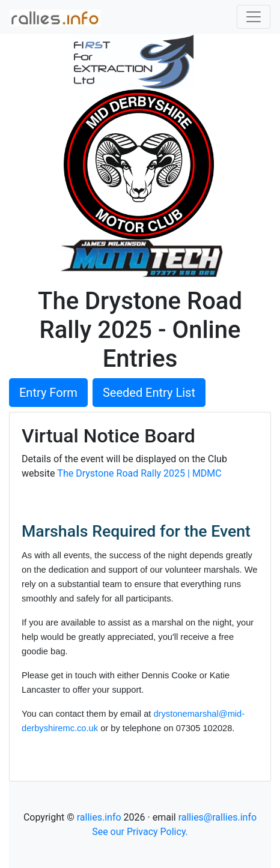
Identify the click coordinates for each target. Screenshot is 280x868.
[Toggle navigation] (254, 17)
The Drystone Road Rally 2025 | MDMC (139, 473)
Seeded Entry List (149, 393)
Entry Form (48, 393)
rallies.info (99, 817)
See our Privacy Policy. (140, 832)
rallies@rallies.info (218, 817)
